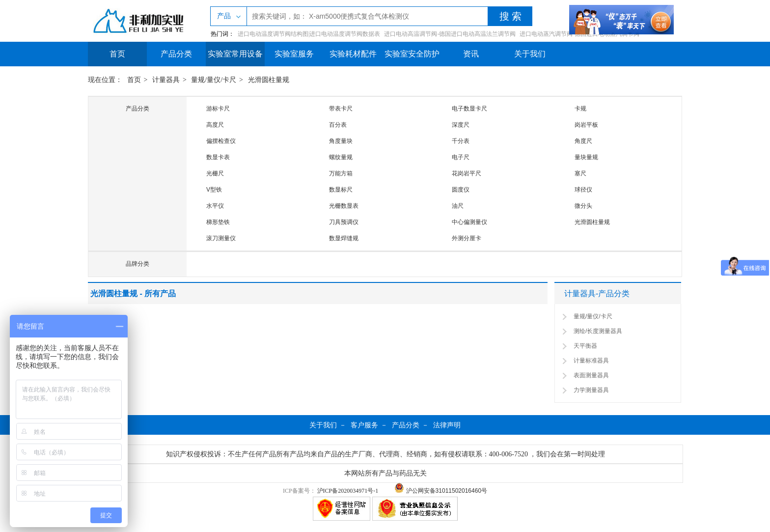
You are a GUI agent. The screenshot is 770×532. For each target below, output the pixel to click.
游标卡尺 (218, 109)
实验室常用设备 (235, 54)
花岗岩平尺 (467, 173)
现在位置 (102, 80)
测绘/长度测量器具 (598, 331)
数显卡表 (218, 157)
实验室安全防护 (412, 54)
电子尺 (461, 157)
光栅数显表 (344, 206)
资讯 (471, 54)
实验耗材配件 (353, 54)
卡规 (580, 109)
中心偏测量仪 (469, 222)
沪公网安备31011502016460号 (441, 491)
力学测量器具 (591, 390)
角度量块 (341, 141)
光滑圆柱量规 (269, 80)
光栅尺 (215, 173)
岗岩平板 (586, 125)
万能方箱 (341, 173)
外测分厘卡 (467, 238)
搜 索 (510, 16)
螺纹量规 (341, 157)
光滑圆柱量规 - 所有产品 (133, 294)
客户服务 (364, 425)
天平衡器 (585, 346)
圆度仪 (461, 190)
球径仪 (583, 190)
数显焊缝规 (344, 238)
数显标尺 (341, 190)
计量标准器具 (591, 361)
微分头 (583, 206)
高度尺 (215, 125)
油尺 (458, 206)
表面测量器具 (591, 375)
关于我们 (530, 54)
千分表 (461, 141)
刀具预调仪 (344, 222)
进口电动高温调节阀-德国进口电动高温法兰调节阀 (450, 34)
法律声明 (447, 425)
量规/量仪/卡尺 (214, 80)
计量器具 (166, 80)
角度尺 (583, 141)
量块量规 (586, 157)
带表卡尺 (341, 109)
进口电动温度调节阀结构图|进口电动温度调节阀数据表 (309, 34)
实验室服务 (294, 54)
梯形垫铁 (218, 222)
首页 (117, 54)
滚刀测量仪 (221, 238)
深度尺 (461, 125)
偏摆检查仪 (221, 141)
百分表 (338, 125)
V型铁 (214, 190)
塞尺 (580, 173)
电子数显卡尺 (469, 109)
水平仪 (215, 206)
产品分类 (176, 54)
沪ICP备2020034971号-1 (348, 491)
